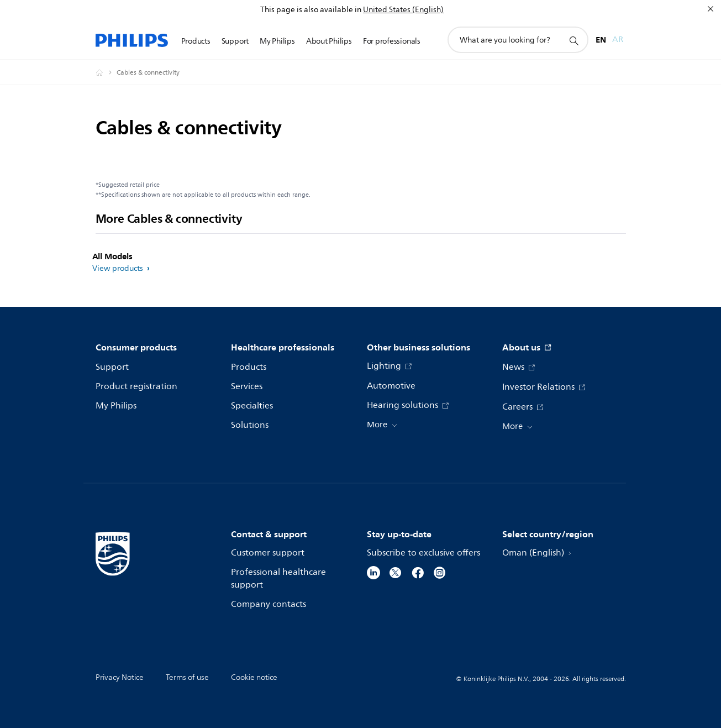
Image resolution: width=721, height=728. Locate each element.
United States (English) (403, 10)
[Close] (711, 9)
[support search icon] (573, 40)
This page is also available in (311, 10)
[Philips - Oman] (106, 72)
